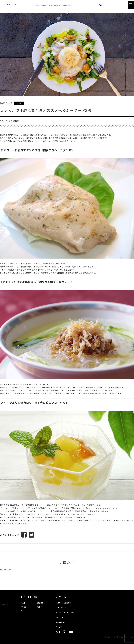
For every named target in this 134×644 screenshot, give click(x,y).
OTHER (24, 611)
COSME (40, 603)
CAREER (60, 617)
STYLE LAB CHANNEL (65, 612)
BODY (39, 607)
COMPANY (61, 622)
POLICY (59, 627)
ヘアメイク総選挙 (64, 603)
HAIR (23, 603)
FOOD (24, 607)
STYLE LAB (11, 4)
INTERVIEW (61, 608)
